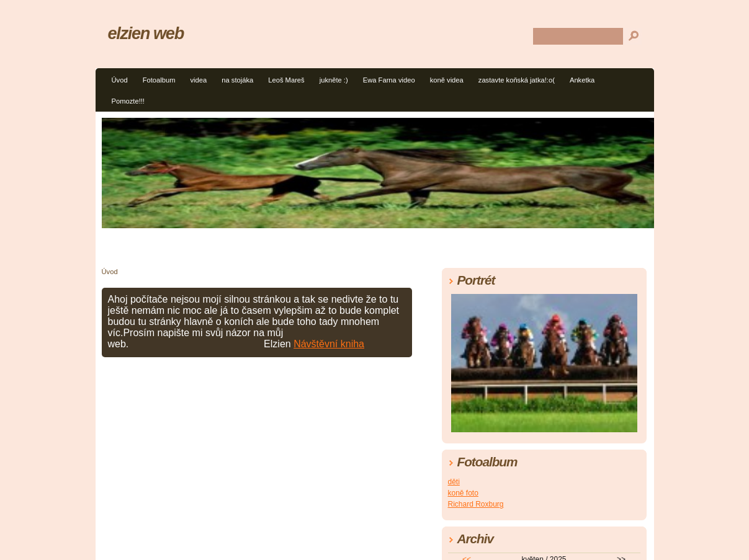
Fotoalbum (159, 80)
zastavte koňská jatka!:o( (517, 80)
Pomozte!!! (128, 101)
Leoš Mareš (286, 80)
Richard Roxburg (476, 504)
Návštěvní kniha (329, 344)
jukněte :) (334, 80)
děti (454, 482)
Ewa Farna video (389, 80)
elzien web (146, 33)
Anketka (582, 80)
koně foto (463, 493)
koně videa (447, 80)
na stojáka (237, 80)
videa (198, 80)
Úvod (120, 80)
